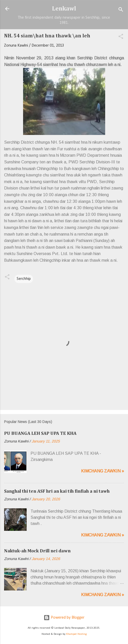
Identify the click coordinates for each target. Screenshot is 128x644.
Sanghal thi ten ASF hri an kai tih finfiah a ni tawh (57, 491)
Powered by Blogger (64, 618)
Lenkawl (64, 9)
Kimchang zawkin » (102, 471)
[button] (121, 37)
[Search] (121, 10)
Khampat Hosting (76, 634)
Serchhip (24, 279)
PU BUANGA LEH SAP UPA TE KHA (40, 434)
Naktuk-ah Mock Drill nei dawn (37, 551)
